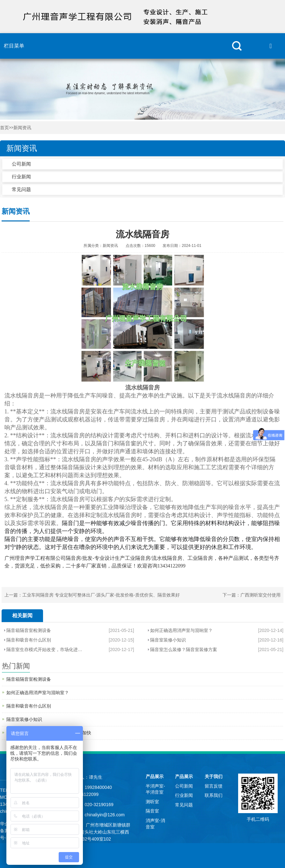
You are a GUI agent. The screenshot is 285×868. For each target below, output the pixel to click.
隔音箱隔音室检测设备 (29, 630)
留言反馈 (214, 786)
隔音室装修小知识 (168, 640)
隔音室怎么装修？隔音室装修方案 (184, 649)
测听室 (152, 802)
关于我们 (214, 776)
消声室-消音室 (155, 824)
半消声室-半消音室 (155, 789)
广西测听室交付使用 (260, 595)
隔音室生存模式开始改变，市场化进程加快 (45, 649)
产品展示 (155, 776)
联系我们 (214, 795)
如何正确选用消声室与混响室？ (181, 630)
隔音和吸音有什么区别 (29, 640)
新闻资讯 (22, 128)
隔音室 (152, 811)
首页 (4, 128)
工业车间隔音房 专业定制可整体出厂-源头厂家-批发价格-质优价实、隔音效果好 (101, 595)
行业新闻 (21, 177)
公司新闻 (21, 164)
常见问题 (21, 189)
